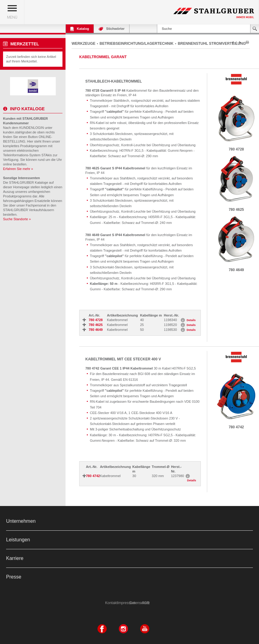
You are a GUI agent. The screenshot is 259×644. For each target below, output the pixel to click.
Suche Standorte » (17, 219)
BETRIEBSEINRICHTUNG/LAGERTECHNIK (137, 44)
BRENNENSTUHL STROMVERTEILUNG (212, 44)
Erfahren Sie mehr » (18, 169)
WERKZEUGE (83, 44)
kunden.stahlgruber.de (20, 132)
